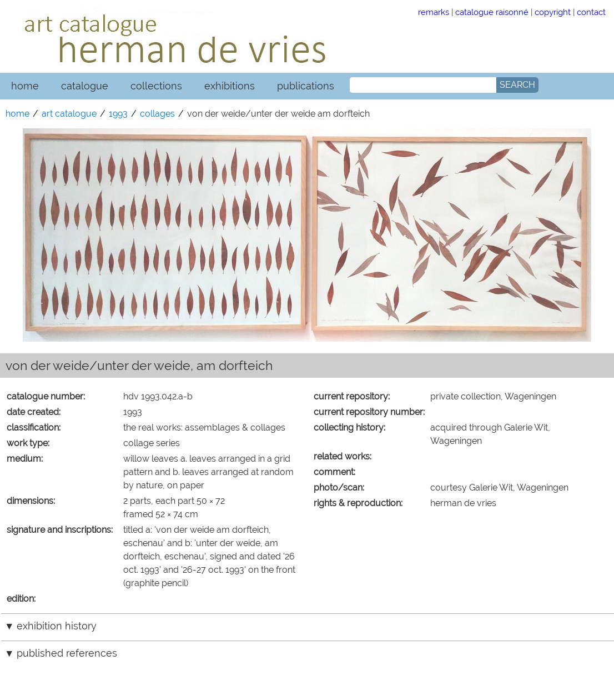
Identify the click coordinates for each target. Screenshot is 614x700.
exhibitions (230, 86)
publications (306, 86)
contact (591, 12)
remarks (434, 12)
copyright (553, 12)
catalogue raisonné (492, 12)
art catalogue (69, 114)
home (25, 86)
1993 (118, 114)
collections (156, 86)
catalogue (85, 86)
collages (157, 114)
